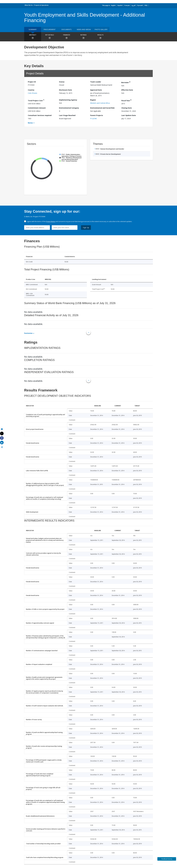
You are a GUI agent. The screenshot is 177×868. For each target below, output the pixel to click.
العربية (133, 5)
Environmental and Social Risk (102, 108)
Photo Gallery (101, 29)
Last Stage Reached (67, 115)
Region (93, 100)
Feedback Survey (167, 859)
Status (62, 82)
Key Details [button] (50, 37)
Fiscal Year (126, 100)
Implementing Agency (68, 100)
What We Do (29, 5)
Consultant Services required (40, 115)
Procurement (50, 29)
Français (127, 5)
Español (120, 5)
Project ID (32, 82)
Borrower (126, 82)
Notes (30, 123)
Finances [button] (66, 37)
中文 (146, 5)
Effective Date (127, 90)
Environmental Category (69, 108)
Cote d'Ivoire (33, 93)
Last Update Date (129, 115)
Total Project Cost (36, 100)
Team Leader (96, 82)
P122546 (93, 119)
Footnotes (28, 333)
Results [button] (100, 37)
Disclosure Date (65, 90)
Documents (66, 29)
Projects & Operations (41, 5)
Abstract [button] (33, 37)
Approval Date (96, 90)
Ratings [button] (83, 37)
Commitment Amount (37, 108)
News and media (84, 29)
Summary (33, 29)
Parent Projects (97, 115)
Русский (140, 5)
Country (31, 90)
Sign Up (86, 227)
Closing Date (127, 108)
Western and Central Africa (100, 103)
